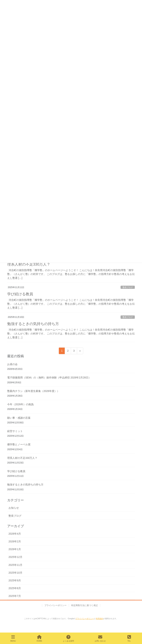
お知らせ (14, 508)
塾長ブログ (128, 287)
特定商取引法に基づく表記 (84, 605)
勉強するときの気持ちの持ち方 (33, 324)
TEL (129, 638)
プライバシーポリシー (55, 605)
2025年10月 (15, 573)
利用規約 (99, 619)
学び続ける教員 (20, 294)
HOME (39, 638)
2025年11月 (15, 565)
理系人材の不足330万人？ (29, 264)
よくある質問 (68, 638)
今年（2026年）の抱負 (20, 404)
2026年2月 (15, 541)
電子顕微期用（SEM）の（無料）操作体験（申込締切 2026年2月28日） (49, 378)
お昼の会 (12, 364)
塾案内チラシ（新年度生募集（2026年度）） (33, 391)
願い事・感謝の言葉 (19, 418)
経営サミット (15, 431)
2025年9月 (15, 580)
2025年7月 (15, 596)
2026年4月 (15, 534)
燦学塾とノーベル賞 (19, 444)
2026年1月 (15, 549)
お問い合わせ (100, 638)
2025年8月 (15, 588)
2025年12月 (15, 557)
